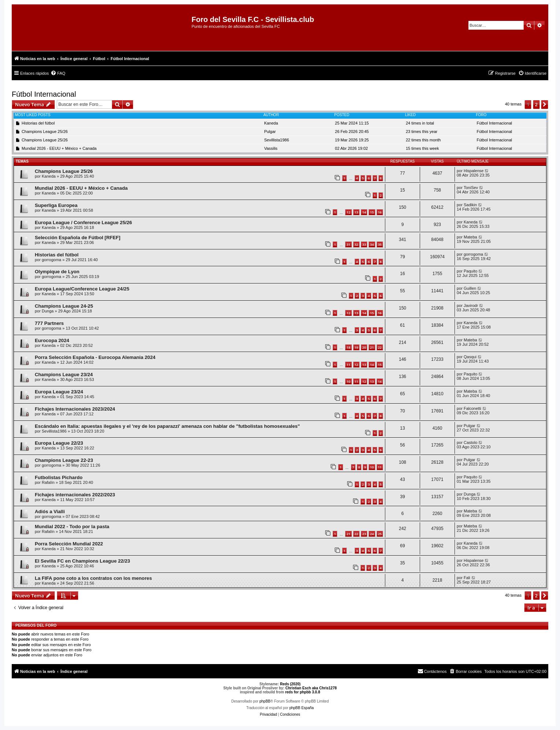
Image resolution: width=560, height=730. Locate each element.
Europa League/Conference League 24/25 (82, 289)
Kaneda (271, 123)
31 (348, 244)
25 (380, 534)
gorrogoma (51, 260)
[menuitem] (58, 73)
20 (364, 347)
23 (364, 534)
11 (348, 365)
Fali (467, 578)
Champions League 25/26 (45, 131)
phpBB (265, 701)
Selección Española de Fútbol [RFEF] (78, 238)
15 (372, 212)
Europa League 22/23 (59, 443)
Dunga (48, 311)
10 (348, 381)
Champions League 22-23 (64, 460)
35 (380, 244)
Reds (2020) (290, 684)
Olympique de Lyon (57, 272)
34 (372, 244)
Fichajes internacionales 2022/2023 (75, 495)
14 (364, 212)
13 (356, 212)
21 (372, 347)
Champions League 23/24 (64, 375)
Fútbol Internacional (44, 94)
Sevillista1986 (277, 140)
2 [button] (536, 104)
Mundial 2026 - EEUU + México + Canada (59, 148)
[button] (545, 104)
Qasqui (470, 357)
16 (380, 212)
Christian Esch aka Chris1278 (311, 688)
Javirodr (471, 305)
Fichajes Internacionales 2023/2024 (75, 409)
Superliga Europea (56, 205)
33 (364, 244)
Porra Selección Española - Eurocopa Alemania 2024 (95, 357)
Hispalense (474, 171)
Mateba (470, 237)
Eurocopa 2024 (52, 340)
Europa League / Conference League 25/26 (83, 223)
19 (356, 347)
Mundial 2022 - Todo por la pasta (72, 527)
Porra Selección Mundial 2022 (69, 544)
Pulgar (270, 131)
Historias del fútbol (38, 123)
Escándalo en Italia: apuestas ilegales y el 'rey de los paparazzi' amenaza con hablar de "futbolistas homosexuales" (167, 426)
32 (356, 244)
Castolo (470, 442)
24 (372, 534)
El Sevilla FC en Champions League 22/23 (82, 561)
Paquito (470, 271)
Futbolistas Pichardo (59, 477)
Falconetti (472, 408)
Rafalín (48, 482)
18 (348, 347)
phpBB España (302, 708)
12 (348, 212)
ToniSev (471, 188)
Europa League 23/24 (59, 392)
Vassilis (271, 148)
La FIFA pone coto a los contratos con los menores (93, 578)
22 (380, 347)
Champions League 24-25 (64, 306)
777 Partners (49, 323)
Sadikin (470, 205)
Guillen (470, 288)
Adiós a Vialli (50, 512)
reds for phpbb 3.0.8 (303, 692)
